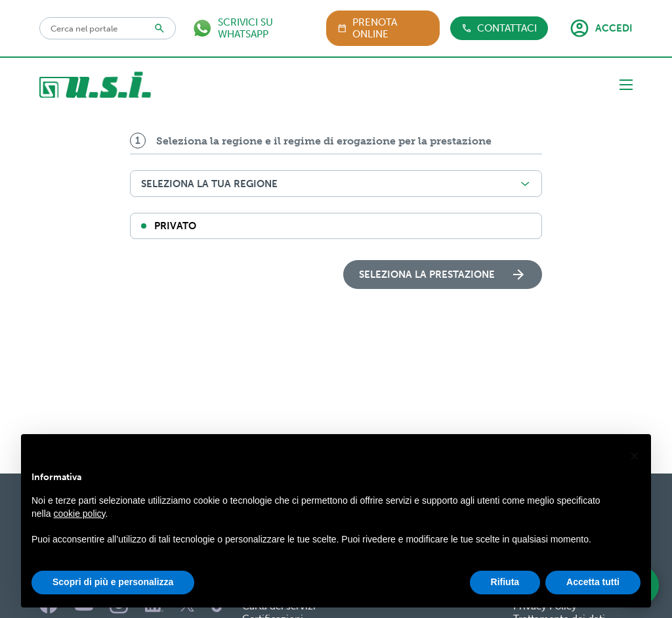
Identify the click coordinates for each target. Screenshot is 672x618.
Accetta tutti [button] (593, 592)
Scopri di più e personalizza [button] (113, 592)
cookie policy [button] (79, 523)
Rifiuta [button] (505, 592)
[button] (634, 465)
